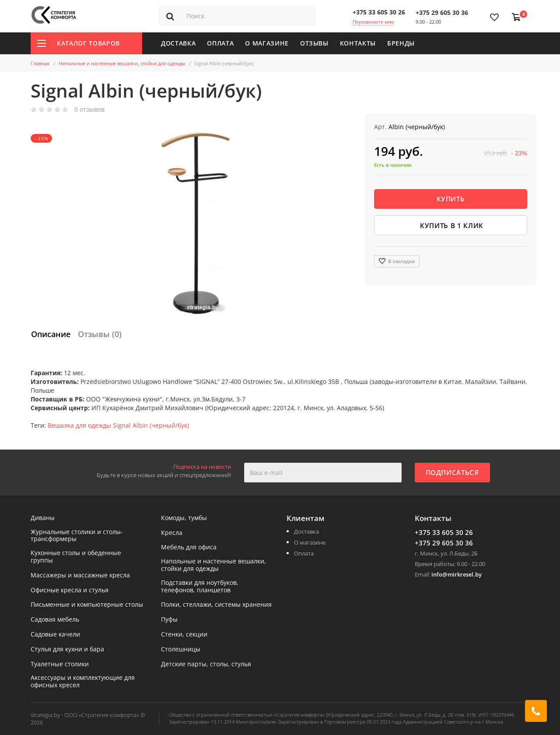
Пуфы (169, 620)
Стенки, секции (184, 635)
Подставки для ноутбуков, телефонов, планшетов (200, 587)
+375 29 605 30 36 (442, 12)
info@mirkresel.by (457, 574)
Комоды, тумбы (184, 518)
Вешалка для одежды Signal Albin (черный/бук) (118, 425)
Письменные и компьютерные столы (87, 605)
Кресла (172, 533)
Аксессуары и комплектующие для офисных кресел (83, 682)
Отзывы (314, 43)
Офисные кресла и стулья (70, 590)
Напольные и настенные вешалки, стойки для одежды (122, 63)
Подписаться (452, 472)
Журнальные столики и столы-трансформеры (77, 536)
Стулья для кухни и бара (67, 649)
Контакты (358, 43)
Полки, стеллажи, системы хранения (216, 605)
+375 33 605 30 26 (379, 12)
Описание (51, 334)
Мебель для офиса (189, 547)
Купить (451, 199)
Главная (40, 63)
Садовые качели (55, 635)
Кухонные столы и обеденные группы (76, 557)
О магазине (267, 43)
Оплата (220, 43)
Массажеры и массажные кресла (80, 575)
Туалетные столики (60, 664)
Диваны (43, 518)
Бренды (401, 43)
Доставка (178, 43)
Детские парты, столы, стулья (206, 664)
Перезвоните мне (373, 22)
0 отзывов (89, 110)
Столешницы (181, 649)
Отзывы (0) (100, 334)
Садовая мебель (55, 620)
